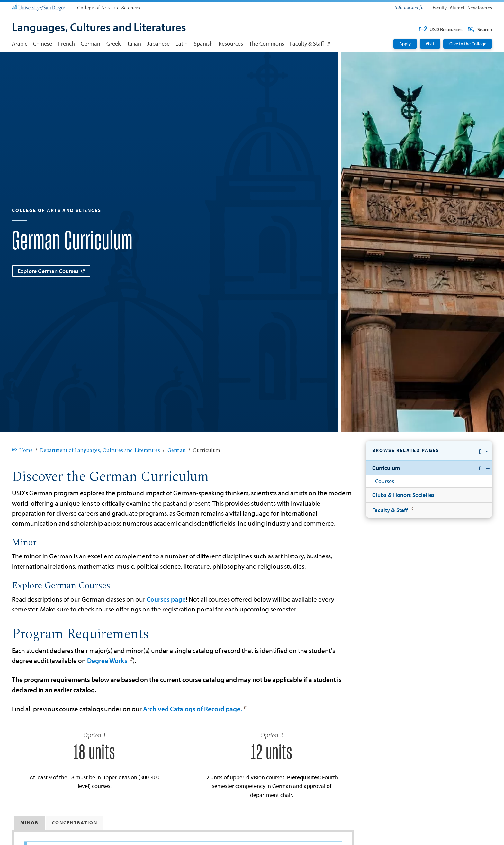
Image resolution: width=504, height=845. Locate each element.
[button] (429, 451)
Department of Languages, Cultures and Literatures (100, 450)
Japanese (158, 43)
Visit (430, 44)
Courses (385, 481)
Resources (231, 43)
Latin (182, 43)
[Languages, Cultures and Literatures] (99, 28)
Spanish (203, 43)
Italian (134, 43)
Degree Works (107, 660)
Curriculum (386, 468)
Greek (113, 43)
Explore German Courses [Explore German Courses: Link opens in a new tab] (48, 271)
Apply (405, 44)
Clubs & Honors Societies (403, 495)
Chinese (43, 43)
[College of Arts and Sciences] (109, 8)
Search (480, 29)
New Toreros (480, 8)
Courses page (166, 599)
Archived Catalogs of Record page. (193, 709)
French (67, 43)
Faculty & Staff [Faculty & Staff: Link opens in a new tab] (307, 43)
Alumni (457, 8)
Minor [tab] (29, 823)
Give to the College (468, 44)
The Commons (267, 43)
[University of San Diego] (38, 6)
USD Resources (441, 29)
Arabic (20, 43)
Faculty (440, 8)
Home (22, 450)
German (90, 43)
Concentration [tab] (75, 823)
